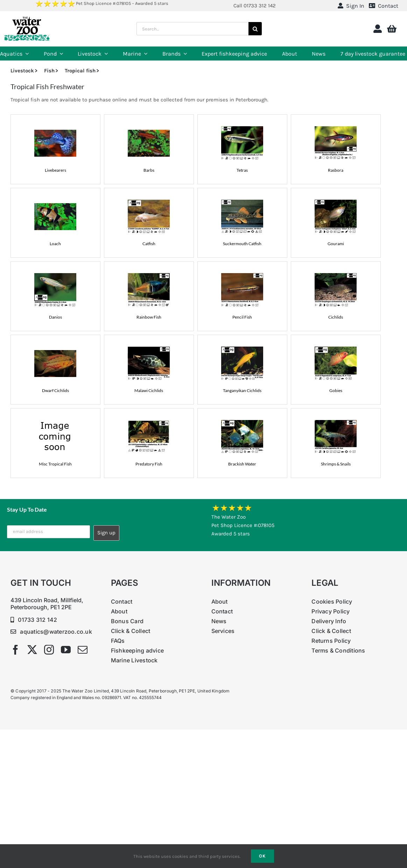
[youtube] (66, 650)
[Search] (255, 29)
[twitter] (32, 650)
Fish (49, 71)
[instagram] (49, 650)
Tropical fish (80, 71)
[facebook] (15, 650)
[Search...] (192, 29)
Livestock (22, 71)
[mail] (83, 650)
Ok (262, 856)
